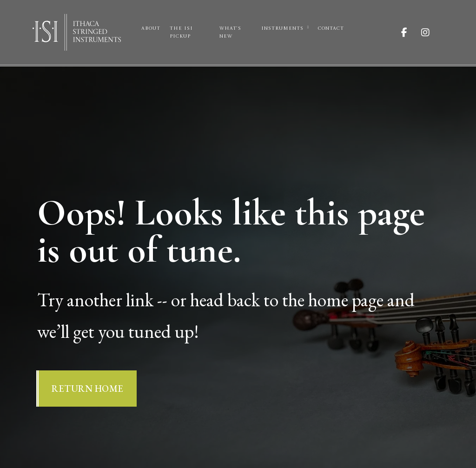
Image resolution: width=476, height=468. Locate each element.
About (151, 28)
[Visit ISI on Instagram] (432, 33)
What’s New (230, 32)
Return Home (88, 389)
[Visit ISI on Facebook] (411, 33)
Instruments (282, 28)
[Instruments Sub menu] (308, 27)
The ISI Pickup (181, 32)
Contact (331, 28)
